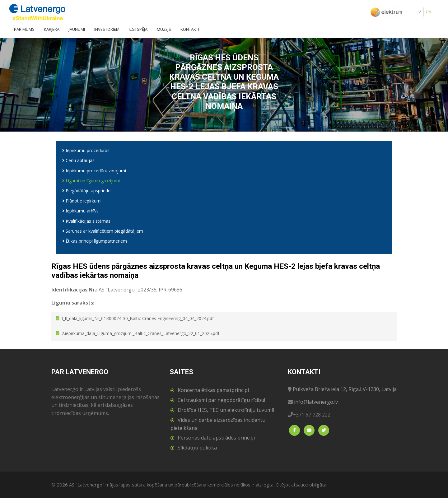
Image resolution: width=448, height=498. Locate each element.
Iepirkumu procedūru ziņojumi (94, 171)
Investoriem (107, 29)
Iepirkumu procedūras (86, 150)
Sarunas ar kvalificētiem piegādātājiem (103, 231)
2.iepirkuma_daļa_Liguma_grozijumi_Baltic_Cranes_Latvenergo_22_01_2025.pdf (140, 333)
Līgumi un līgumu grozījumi (91, 181)
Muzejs (164, 29)
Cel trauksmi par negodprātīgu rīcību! (221, 400)
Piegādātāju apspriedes (87, 191)
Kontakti (190, 29)
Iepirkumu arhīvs (80, 211)
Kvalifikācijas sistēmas (86, 221)
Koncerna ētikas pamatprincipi (213, 390)
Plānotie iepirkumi (82, 201)
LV (419, 12)
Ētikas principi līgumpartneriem (95, 241)
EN (429, 12)
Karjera (52, 29)
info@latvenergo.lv (316, 402)
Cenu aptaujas (78, 160)
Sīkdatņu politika (197, 448)
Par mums (24, 29)
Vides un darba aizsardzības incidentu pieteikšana (218, 424)
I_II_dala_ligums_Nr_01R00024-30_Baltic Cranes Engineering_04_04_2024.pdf (138, 319)
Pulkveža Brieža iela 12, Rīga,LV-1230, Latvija (345, 389)
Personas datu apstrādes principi (216, 438)
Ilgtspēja (138, 29)
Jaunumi (77, 29)
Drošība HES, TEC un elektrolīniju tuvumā (226, 410)
